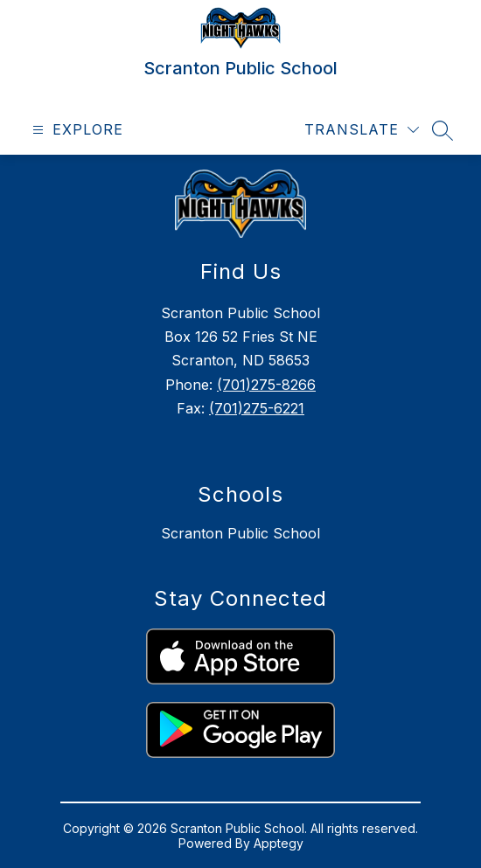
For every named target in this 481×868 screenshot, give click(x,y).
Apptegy (279, 843)
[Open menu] (76, 130)
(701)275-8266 (266, 385)
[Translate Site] (362, 130)
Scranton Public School (240, 533)
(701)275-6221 (257, 408)
